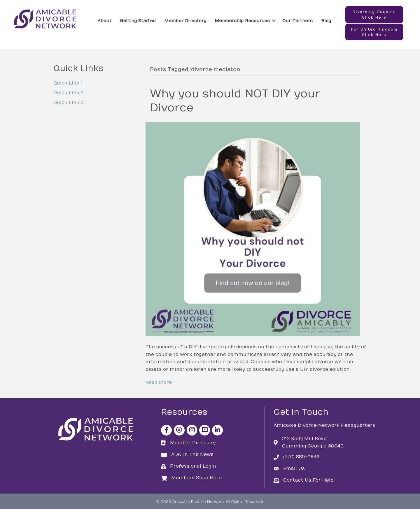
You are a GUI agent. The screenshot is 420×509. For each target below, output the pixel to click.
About (104, 21)
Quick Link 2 (69, 93)
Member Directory (185, 21)
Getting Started (138, 21)
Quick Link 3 (69, 103)
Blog (326, 21)
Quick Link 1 (68, 83)
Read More (159, 382)
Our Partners (297, 21)
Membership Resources (242, 21)
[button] (374, 15)
